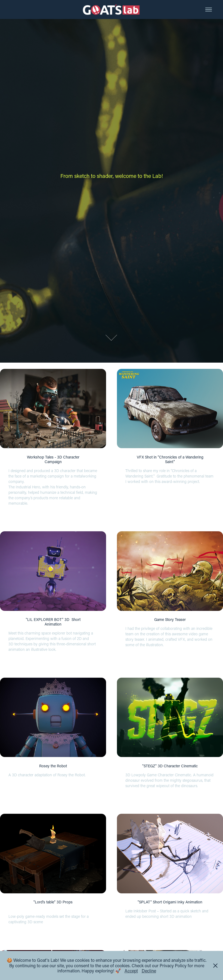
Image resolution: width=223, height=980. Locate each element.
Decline (149, 971)
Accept (131, 971)
